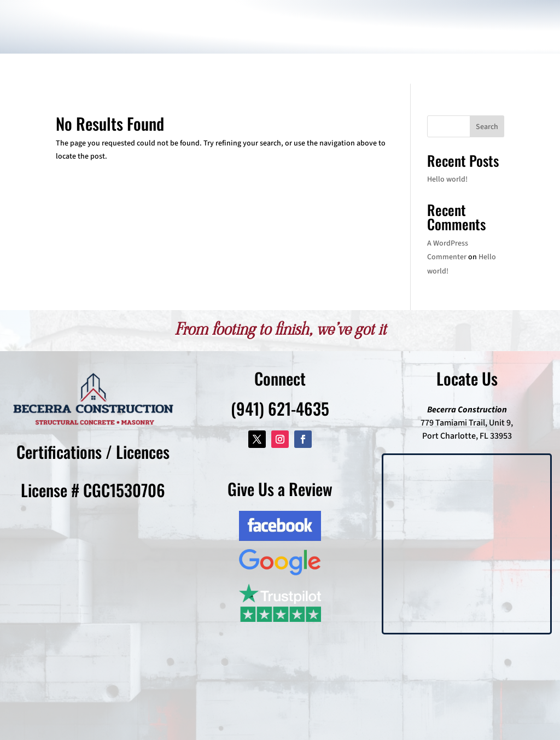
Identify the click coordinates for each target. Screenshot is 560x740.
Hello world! (447, 179)
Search (487, 127)
